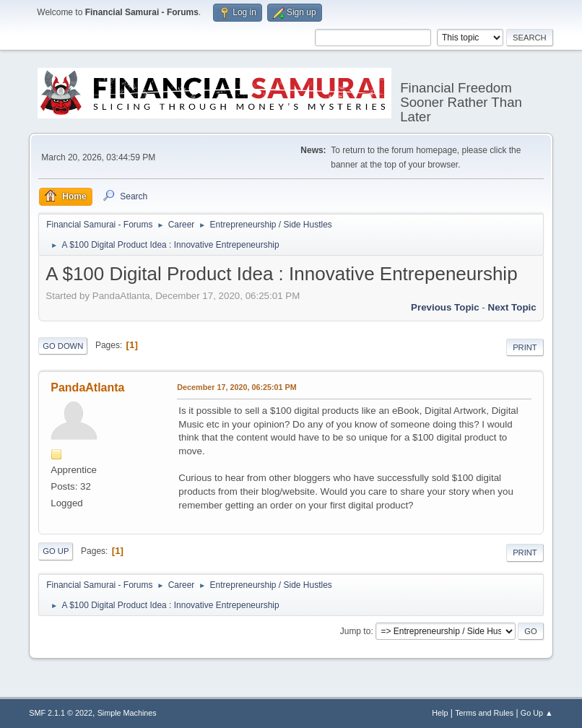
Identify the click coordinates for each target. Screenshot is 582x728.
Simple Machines (127, 713)
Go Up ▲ (537, 713)
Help (440, 713)
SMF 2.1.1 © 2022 (61, 713)
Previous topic (445, 307)
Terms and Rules (484, 713)
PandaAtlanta (87, 387)
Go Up (56, 551)
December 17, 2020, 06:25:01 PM (236, 387)
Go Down (63, 346)
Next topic (512, 307)
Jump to (356, 631)
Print (525, 347)
